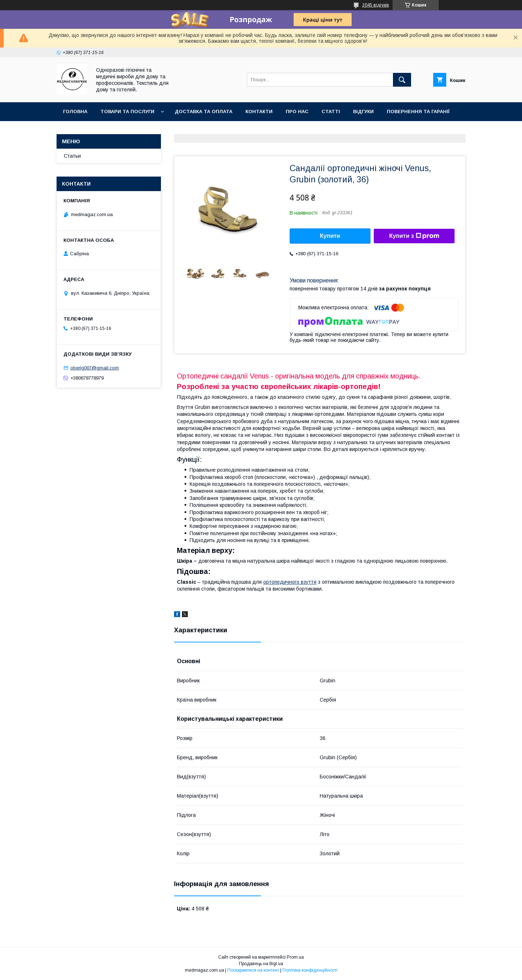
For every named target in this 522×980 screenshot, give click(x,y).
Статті (331, 111)
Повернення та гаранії (418, 111)
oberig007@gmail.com (95, 368)
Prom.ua (295, 957)
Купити (330, 236)
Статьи (72, 156)
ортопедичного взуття (290, 582)
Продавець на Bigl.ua (261, 964)
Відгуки (363, 111)
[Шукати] (402, 80)
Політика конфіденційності (310, 970)
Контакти (259, 111)
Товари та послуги (127, 111)
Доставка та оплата (204, 111)
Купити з (414, 236)
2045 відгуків (376, 5)
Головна (75, 111)
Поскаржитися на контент (253, 970)
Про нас (297, 111)
